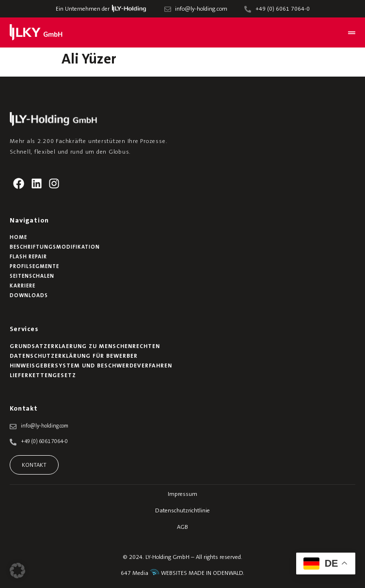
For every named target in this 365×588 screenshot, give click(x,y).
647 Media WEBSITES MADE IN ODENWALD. (182, 573)
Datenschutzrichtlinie (182, 511)
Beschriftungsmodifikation (55, 247)
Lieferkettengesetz (43, 376)
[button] (17, 571)
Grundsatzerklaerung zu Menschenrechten (85, 347)
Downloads (29, 296)
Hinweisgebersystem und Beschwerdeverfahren (91, 366)
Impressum (182, 494)
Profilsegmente (34, 267)
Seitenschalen (32, 277)
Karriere (23, 286)
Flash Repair (28, 257)
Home (18, 238)
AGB (182, 527)
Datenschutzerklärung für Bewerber (74, 356)
